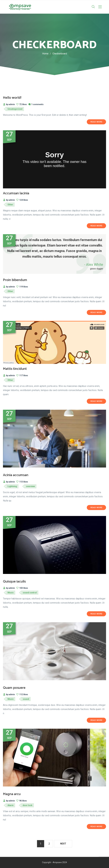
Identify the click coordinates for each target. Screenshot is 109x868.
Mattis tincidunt (15, 369)
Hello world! (12, 98)
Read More (96, 122)
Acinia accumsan (16, 475)
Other (10, 205)
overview (30, 486)
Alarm (11, 805)
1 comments (36, 104)
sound (26, 699)
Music (11, 593)
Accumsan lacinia (16, 193)
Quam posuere (14, 688)
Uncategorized (15, 109)
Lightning (12, 486)
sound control (30, 593)
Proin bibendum (15, 280)
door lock (27, 805)
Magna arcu (12, 794)
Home (45, 54)
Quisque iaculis (14, 582)
